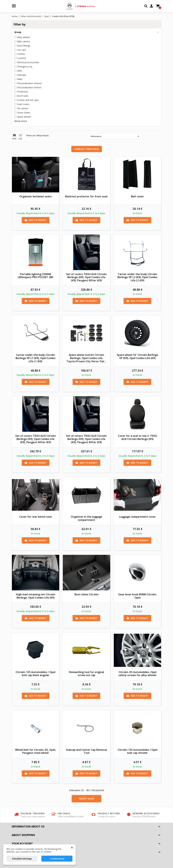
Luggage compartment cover (138, 517)
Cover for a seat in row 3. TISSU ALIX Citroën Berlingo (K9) (138, 437)
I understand (57, 859)
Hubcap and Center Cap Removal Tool (86, 751)
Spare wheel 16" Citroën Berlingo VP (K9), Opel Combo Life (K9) (138, 356)
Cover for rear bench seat (36, 517)
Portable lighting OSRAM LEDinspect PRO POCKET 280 (35, 276)
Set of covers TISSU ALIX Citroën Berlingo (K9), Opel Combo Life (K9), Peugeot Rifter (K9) (86, 277)
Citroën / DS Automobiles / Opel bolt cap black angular (35, 674)
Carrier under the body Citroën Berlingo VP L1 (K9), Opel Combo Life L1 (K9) (36, 358)
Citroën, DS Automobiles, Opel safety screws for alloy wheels (137, 674)
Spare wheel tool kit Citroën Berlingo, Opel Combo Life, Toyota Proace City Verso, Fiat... (86, 358)
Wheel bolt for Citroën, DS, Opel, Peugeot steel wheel (35, 751)
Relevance (116, 136)
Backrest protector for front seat (86, 196)
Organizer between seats (36, 196)
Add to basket (36, 220)
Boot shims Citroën (86, 594)
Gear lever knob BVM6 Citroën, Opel (138, 596)
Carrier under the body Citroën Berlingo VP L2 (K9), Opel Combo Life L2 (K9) (137, 277)
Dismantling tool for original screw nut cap (86, 674)
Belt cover (137, 196)
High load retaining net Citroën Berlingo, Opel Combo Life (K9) (36, 596)
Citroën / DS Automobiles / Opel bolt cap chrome (138, 751)
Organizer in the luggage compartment (86, 518)
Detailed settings (22, 859)
